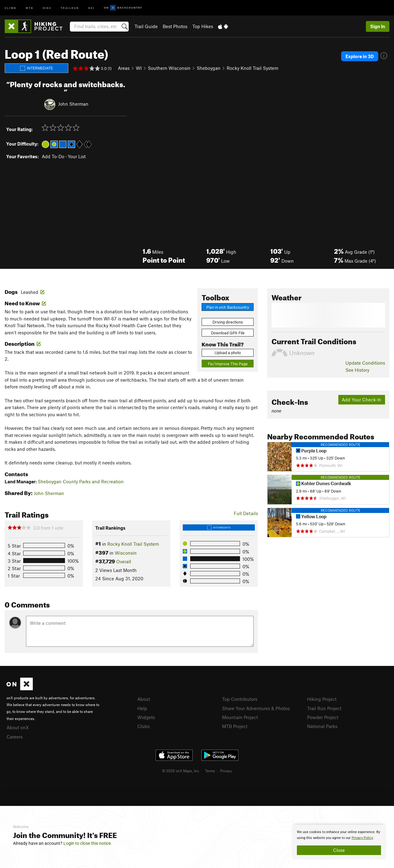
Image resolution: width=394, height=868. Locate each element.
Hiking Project (322, 699)
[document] (339, 842)
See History (357, 370)
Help (142, 708)
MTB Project (235, 726)
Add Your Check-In (362, 400)
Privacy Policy (362, 838)
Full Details (246, 513)
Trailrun (70, 8)
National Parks (322, 726)
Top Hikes (203, 26)
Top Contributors (240, 699)
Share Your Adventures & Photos (256, 708)
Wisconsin (126, 553)
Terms (210, 771)
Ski (91, 8)
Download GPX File (228, 333)
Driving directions (228, 322)
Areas (124, 68)
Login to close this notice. (88, 843)
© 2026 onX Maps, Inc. (181, 771)
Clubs (143, 726)
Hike (47, 8)
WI (139, 68)
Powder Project (323, 717)
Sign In (378, 26)
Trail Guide (146, 26)
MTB (30, 8)
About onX (18, 727)
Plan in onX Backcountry (228, 307)
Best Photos (175, 26)
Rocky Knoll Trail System (253, 68)
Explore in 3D (360, 56)
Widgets (146, 717)
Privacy (226, 771)
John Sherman (73, 104)
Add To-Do (53, 156)
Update (365, 363)
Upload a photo (228, 353)
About (144, 699)
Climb (11, 8)
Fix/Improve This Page (228, 364)
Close (339, 850)
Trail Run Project (324, 708)
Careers (15, 737)
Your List (77, 156)
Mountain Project (240, 717)
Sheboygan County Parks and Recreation (81, 481)
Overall (124, 561)
